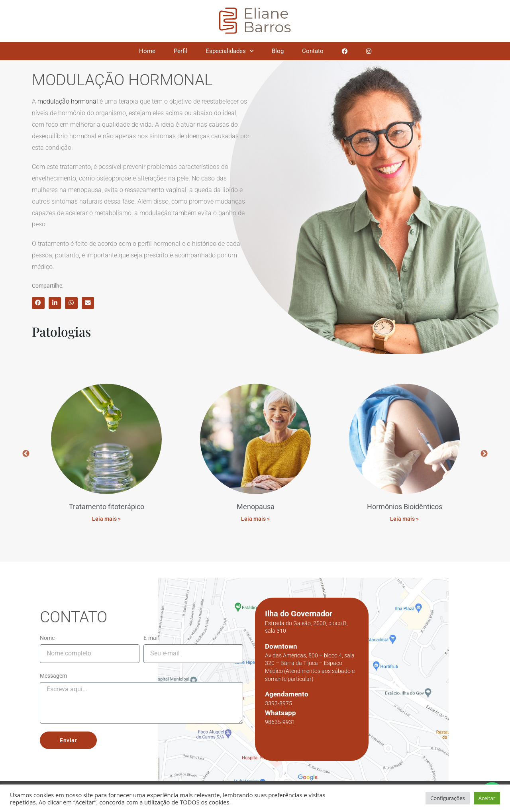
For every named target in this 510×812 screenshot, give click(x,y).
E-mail (151, 633)
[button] (38, 303)
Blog (278, 51)
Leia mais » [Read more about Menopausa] (255, 514)
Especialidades (229, 51)
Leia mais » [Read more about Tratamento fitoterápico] (106, 514)
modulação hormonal (68, 101)
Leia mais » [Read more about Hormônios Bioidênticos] (404, 514)
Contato (313, 51)
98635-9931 (280, 717)
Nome (47, 633)
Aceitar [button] (487, 798)
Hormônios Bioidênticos (405, 502)
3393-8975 (279, 698)
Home (147, 51)
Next (484, 451)
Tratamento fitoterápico (107, 502)
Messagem (53, 671)
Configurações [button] (448, 798)
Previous (26, 451)
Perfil (180, 51)
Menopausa (256, 502)
